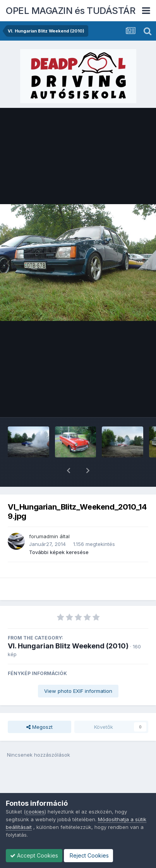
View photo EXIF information (78, 671)
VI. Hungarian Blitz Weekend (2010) (68, 626)
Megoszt (39, 707)
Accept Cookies (34, 855)
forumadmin (44, 516)
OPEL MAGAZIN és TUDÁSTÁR (70, 11)
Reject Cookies (88, 855)
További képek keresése (59, 532)
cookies (35, 812)
